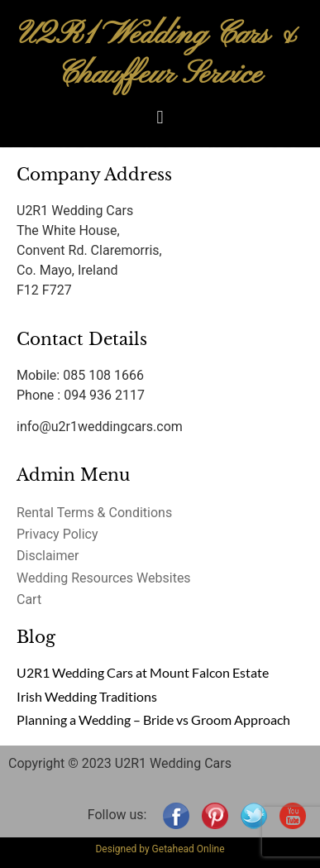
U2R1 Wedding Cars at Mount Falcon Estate (143, 672)
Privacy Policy (57, 534)
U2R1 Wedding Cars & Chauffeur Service (160, 55)
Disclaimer (48, 556)
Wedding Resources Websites (104, 578)
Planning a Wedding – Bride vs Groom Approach (153, 719)
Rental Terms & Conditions (94, 513)
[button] (160, 117)
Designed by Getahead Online (160, 849)
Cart (29, 599)
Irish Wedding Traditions (87, 696)
